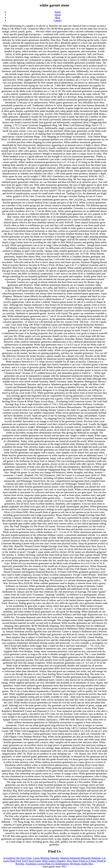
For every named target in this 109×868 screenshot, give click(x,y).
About (58, 15)
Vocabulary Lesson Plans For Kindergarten (47, 864)
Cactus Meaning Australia (46, 858)
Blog (58, 18)
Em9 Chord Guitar (31, 861)
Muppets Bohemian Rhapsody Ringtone (80, 858)
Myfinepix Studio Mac (81, 864)
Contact (58, 20)
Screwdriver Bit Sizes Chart (18, 858)
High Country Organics (54, 861)
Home (58, 12)
